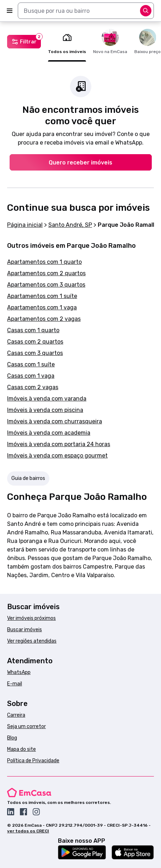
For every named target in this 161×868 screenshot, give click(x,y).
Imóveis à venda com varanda (47, 399)
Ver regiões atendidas (32, 641)
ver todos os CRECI (28, 831)
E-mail (15, 684)
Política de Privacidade (33, 761)
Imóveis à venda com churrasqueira (55, 421)
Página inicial (25, 225)
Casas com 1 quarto (33, 330)
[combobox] (86, 11)
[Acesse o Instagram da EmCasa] (36, 812)
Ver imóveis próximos (31, 618)
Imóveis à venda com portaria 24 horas (59, 444)
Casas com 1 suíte (31, 364)
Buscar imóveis (25, 630)
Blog (12, 738)
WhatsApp (19, 672)
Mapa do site (22, 749)
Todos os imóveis (67, 41)
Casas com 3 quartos (35, 353)
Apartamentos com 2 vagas (44, 319)
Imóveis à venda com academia (49, 433)
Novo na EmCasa (110, 41)
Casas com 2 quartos (35, 342)
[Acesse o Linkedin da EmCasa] (11, 812)
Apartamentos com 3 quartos (46, 285)
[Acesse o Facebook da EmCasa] (23, 812)
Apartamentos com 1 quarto (44, 262)
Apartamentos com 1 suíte (42, 296)
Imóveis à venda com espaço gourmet (57, 456)
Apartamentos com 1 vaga (42, 307)
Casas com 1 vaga (31, 376)
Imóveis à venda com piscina (45, 410)
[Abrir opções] (146, 11)
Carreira (16, 715)
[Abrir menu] (10, 11)
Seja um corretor (26, 726)
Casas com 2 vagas (33, 387)
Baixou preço (147, 41)
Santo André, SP (70, 225)
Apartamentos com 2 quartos (46, 273)
